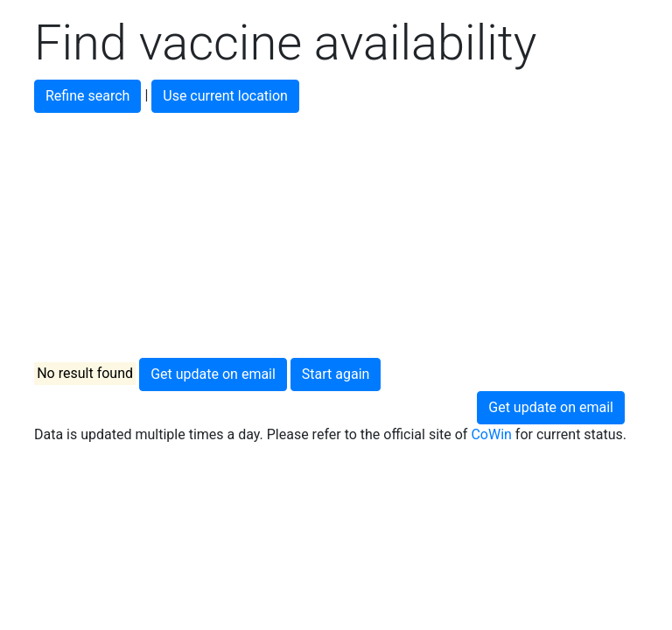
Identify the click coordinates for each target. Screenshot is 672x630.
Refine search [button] (87, 96)
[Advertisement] (336, 235)
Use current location (225, 96)
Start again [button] (336, 374)
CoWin (491, 434)
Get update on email (213, 374)
